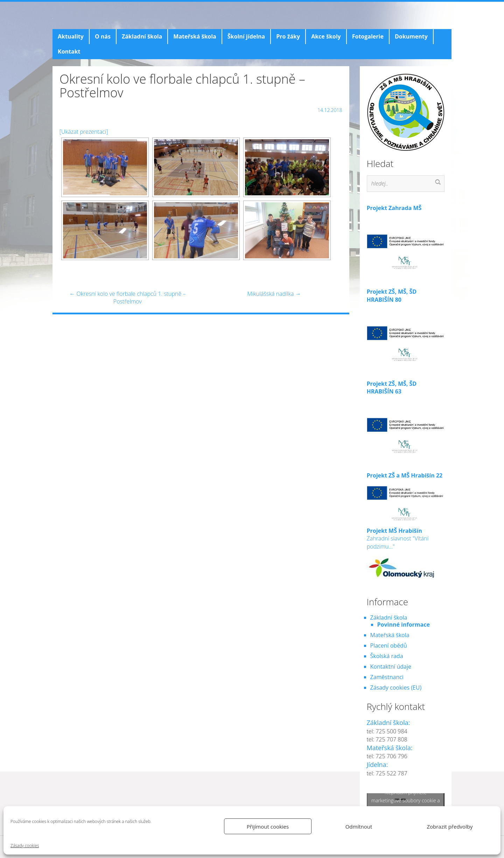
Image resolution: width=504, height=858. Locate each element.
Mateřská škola (195, 36)
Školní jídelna (246, 36)
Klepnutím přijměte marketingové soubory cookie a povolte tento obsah (406, 800)
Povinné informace (404, 625)
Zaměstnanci (387, 677)
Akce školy (326, 36)
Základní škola (142, 36)
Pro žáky (288, 36)
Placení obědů (389, 646)
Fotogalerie (368, 36)
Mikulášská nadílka (274, 294)
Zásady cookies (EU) (396, 688)
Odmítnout (359, 826)
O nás (103, 36)
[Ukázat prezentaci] (84, 132)
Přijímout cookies (268, 826)
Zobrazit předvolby (450, 826)
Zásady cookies (25, 846)
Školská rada (387, 656)
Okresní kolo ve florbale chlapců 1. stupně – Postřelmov (127, 298)
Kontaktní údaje (391, 667)
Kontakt (69, 51)
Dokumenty (411, 36)
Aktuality (71, 36)
